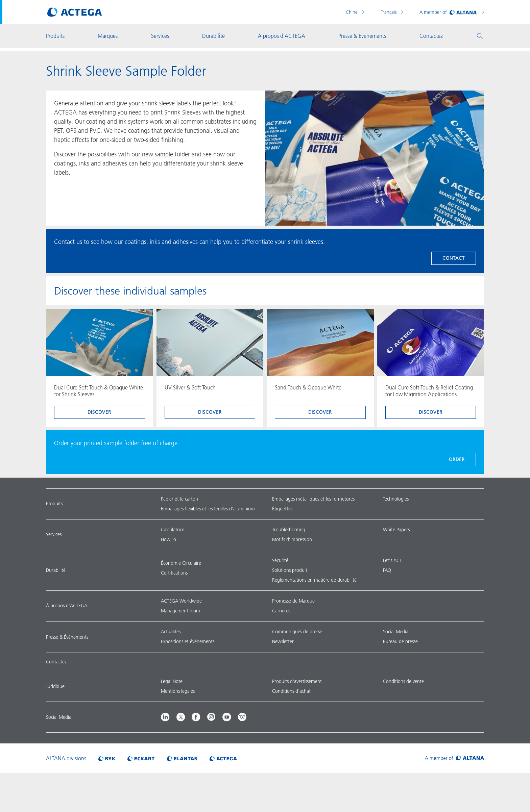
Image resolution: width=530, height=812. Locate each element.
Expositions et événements (188, 641)
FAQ (387, 570)
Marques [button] (108, 36)
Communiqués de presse (297, 632)
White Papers (396, 530)
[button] (480, 36)
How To (168, 539)
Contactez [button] (431, 36)
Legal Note (172, 681)
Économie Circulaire (181, 563)
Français (389, 12)
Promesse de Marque (293, 601)
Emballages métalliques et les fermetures (313, 499)
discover (99, 412)
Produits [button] (55, 36)
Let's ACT (392, 560)
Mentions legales (178, 691)
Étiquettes (282, 509)
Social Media (396, 632)
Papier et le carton (179, 499)
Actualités (171, 632)
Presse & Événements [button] (362, 36)
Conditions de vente (403, 681)
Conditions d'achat (291, 691)
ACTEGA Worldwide (181, 601)
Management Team (180, 611)
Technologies (396, 499)
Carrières (281, 611)
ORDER (457, 459)
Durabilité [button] (213, 36)
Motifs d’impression (292, 539)
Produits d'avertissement (297, 681)
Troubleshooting (289, 530)
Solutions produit (290, 570)
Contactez (56, 662)
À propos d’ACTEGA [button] (282, 36)
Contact (454, 258)
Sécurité (280, 560)
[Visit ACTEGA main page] (75, 12)
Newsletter (283, 641)
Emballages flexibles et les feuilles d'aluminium (208, 509)
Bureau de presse (400, 641)
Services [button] (160, 36)
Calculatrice (173, 530)
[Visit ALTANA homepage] (454, 758)
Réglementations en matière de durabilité (314, 580)
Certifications (174, 573)
